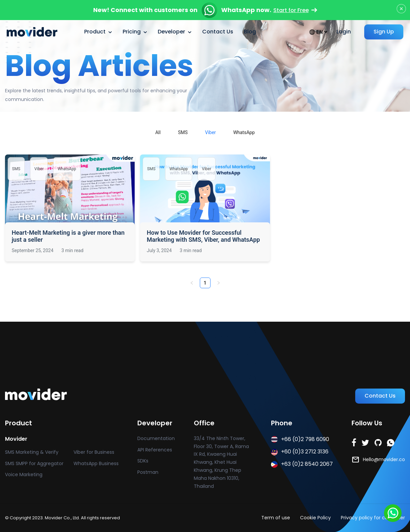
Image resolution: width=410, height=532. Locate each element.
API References (155, 450)
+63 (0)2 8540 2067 (302, 464)
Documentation (156, 438)
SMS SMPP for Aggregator (34, 463)
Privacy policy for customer (373, 518)
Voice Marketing (24, 474)
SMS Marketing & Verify (32, 452)
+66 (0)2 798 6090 (300, 439)
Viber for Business (94, 452)
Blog (250, 32)
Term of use (276, 518)
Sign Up (384, 32)
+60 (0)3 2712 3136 (300, 452)
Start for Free (295, 10)
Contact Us (218, 32)
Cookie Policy (315, 518)
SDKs (143, 461)
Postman (148, 472)
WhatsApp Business (96, 463)
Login (344, 32)
